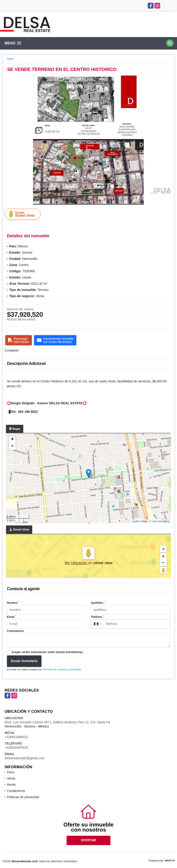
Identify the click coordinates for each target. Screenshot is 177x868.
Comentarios (15, 631)
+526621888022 (16, 737)
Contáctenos (16, 791)
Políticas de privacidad (23, 797)
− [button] (12, 446)
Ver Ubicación (76, 563)
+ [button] (12, 440)
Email (11, 617)
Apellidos (98, 603)
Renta (11, 785)
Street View (24, 214)
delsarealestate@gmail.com (25, 758)
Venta (11, 778)
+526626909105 (16, 748)
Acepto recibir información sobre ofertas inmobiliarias (47, 652)
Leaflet (136, 521)
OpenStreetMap (161, 521)
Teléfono (97, 617)
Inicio (10, 59)
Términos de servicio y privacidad (62, 669)
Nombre (13, 603)
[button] (170, 80)
